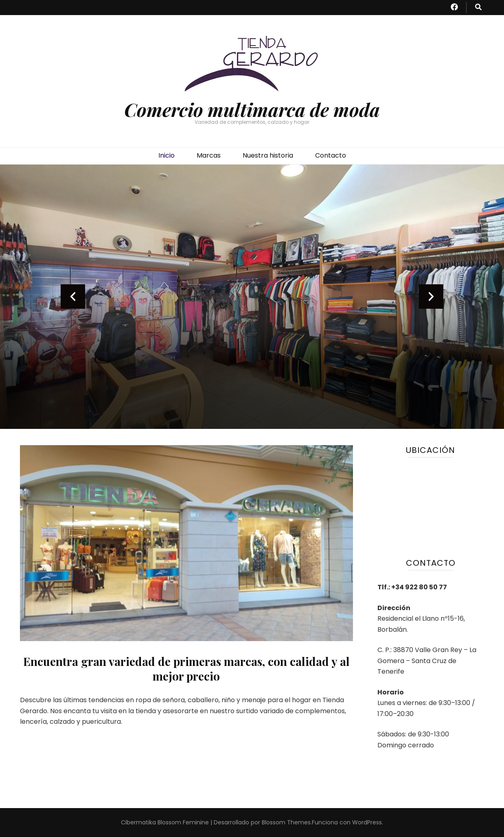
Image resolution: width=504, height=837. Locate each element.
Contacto (331, 155)
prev (73, 297)
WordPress (367, 822)
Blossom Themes (286, 822)
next (431, 297)
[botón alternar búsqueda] (478, 8)
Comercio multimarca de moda (252, 109)
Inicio (167, 155)
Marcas (209, 155)
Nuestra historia (268, 155)
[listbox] (252, 297)
